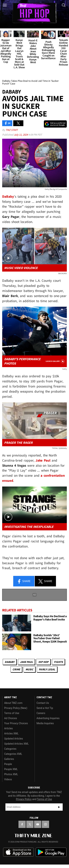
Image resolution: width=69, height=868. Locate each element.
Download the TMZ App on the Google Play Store (51, 852)
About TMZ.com (13, 703)
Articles (9, 728)
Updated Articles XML (16, 744)
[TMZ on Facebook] (22, 824)
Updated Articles (13, 739)
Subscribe (59, 807)
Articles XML (11, 733)
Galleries (9, 759)
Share (24, 581)
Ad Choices (11, 718)
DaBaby (10, 662)
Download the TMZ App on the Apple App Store (18, 852)
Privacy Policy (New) (16, 708)
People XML (11, 769)
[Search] (64, 5)
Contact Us (43, 703)
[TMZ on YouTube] (38, 824)
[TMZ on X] (30, 824)
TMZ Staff (12, 130)
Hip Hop (43, 662)
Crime (16, 669)
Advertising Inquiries (48, 718)
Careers (41, 713)
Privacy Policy (24, 799)
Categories (10, 749)
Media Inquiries (45, 723)
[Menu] (5, 5)
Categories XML (13, 754)
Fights (58, 662)
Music (29, 669)
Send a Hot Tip (45, 708)
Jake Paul (26, 662)
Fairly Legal (47, 669)
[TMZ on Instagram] (45, 824)
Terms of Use (12, 713)
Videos (8, 779)
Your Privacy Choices (16, 723)
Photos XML (11, 774)
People (8, 764)
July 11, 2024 (21, 135)
